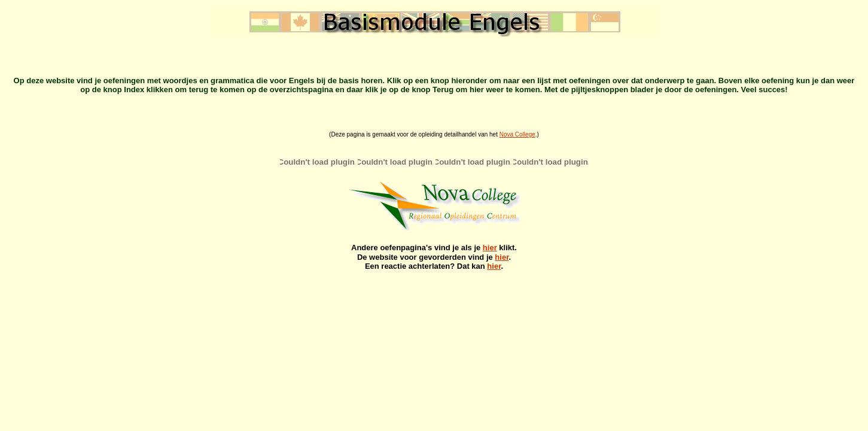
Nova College (517, 134)
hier (490, 248)
